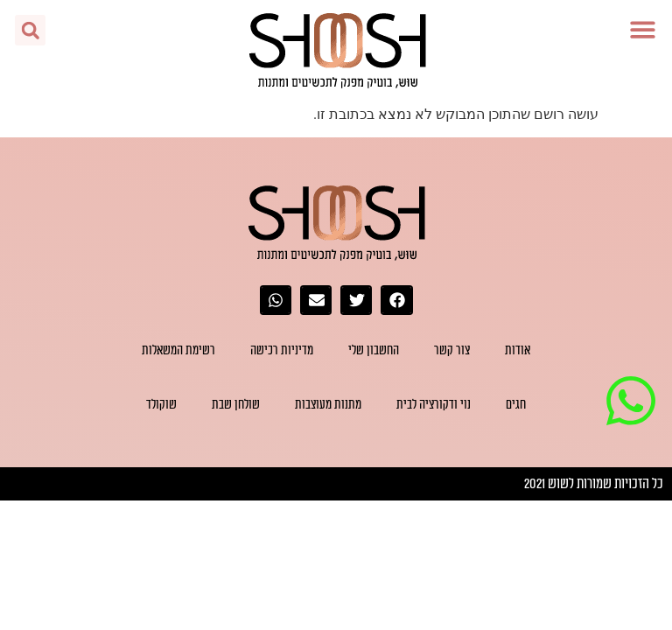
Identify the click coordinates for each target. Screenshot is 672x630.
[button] (644, 29)
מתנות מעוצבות (328, 405)
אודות (518, 350)
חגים (516, 405)
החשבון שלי (374, 350)
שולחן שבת (236, 405)
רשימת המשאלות (178, 350)
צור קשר (452, 350)
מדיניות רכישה (282, 350)
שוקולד (161, 405)
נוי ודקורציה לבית (434, 405)
